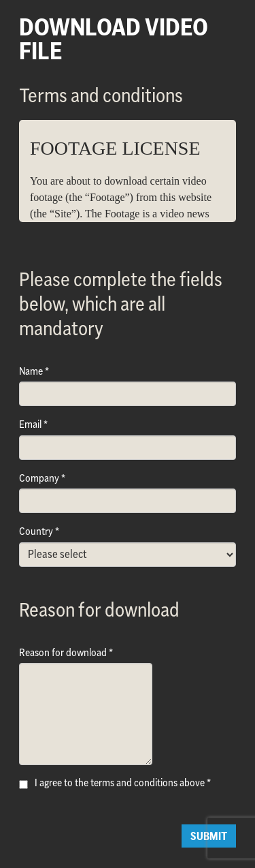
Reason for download (63, 652)
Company (39, 478)
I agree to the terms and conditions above (120, 782)
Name (31, 371)
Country (36, 531)
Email (30, 424)
